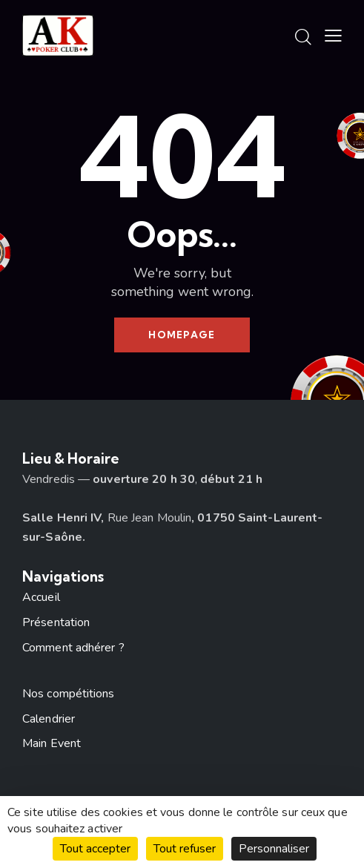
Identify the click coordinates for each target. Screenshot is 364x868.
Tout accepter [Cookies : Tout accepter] (95, 849)
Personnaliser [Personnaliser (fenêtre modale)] (274, 849)
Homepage (182, 335)
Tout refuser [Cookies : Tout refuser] (185, 849)
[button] (333, 36)
